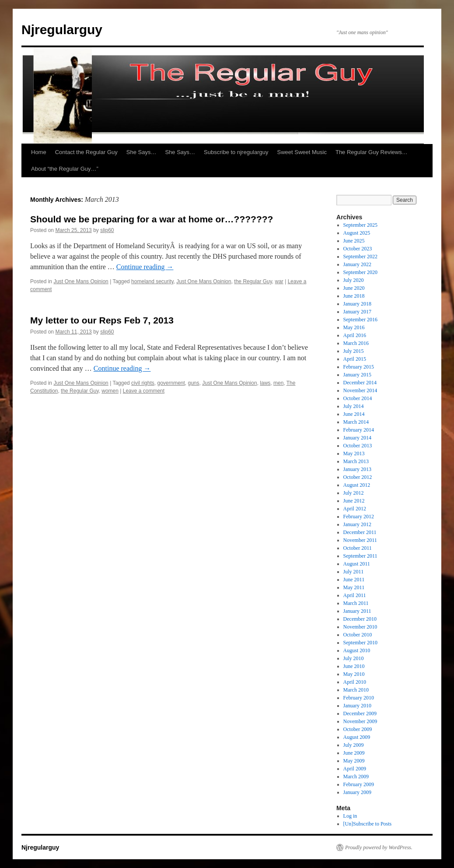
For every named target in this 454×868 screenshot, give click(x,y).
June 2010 (354, 666)
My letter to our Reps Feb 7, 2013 (102, 320)
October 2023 (358, 249)
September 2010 (360, 643)
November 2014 (360, 390)
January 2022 (357, 264)
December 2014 (360, 383)
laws (265, 383)
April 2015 (355, 359)
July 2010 (354, 658)
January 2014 (357, 438)
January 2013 (357, 469)
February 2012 (359, 517)
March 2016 (356, 343)
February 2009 (359, 784)
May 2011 (354, 587)
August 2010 (357, 650)
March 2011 (356, 603)
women (110, 391)
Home (39, 152)
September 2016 (360, 320)
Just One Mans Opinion (81, 281)
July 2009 (354, 745)
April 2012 (355, 509)
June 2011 (354, 580)
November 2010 (360, 627)
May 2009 (354, 761)
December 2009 (360, 713)
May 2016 (354, 327)
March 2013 (356, 461)
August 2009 (357, 737)
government (171, 383)
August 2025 (357, 233)
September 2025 (360, 225)
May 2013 (354, 453)
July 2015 (354, 351)
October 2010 (358, 635)
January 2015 (357, 375)
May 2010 (354, 674)
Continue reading (145, 267)
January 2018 (357, 304)
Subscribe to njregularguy (236, 152)
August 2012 (357, 485)
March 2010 (356, 690)
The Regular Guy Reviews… (372, 152)
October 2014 (358, 398)
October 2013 (358, 446)
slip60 (107, 230)
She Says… (141, 152)
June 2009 (354, 753)
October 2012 (358, 477)
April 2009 (355, 769)
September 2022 (360, 257)
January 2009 (357, 792)
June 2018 (354, 296)
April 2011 (355, 595)
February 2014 (359, 430)
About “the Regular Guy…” (65, 169)
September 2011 (360, 556)
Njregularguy (62, 30)
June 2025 (354, 241)
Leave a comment (144, 391)
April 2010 (355, 682)
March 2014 (356, 422)
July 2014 (354, 406)
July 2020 (354, 280)
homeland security (152, 281)
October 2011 (358, 548)
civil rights (143, 383)
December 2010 (360, 619)
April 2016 (355, 335)
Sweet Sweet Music (302, 152)
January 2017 (357, 312)
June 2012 (354, 501)
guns (194, 383)
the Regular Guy (253, 281)
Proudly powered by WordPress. (379, 847)
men (278, 383)
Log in (350, 816)
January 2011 (357, 611)
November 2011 (360, 540)
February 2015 (359, 367)
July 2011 (354, 572)
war (279, 281)
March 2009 (356, 777)
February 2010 (359, 698)
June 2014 (354, 414)
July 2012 (354, 493)
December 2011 (360, 532)
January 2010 (357, 706)
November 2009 (360, 721)
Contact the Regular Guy (86, 152)
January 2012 (357, 524)
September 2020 (360, 272)
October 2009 (358, 729)
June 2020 (354, 288)
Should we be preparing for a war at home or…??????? (152, 219)
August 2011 (357, 564)
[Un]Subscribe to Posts (368, 824)
